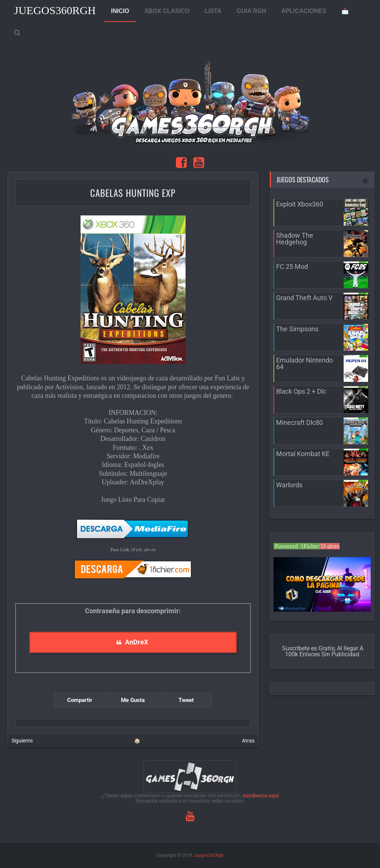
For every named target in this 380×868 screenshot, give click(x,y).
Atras (248, 741)
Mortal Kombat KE (303, 454)
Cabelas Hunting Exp (133, 193)
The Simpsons (297, 329)
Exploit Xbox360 (300, 204)
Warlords (289, 485)
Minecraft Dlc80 (299, 422)
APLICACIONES (304, 11)
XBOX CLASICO (167, 11)
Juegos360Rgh (55, 10)
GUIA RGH (251, 11)
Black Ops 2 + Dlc (301, 391)
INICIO (120, 11)
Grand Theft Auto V (304, 298)
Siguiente (22, 741)
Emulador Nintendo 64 (304, 363)
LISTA (213, 11)
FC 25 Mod (292, 266)
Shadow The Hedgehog (295, 239)
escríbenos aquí (261, 796)
